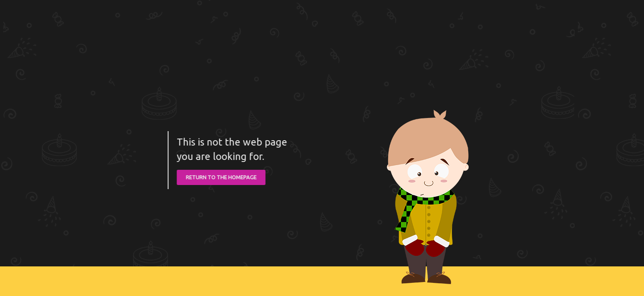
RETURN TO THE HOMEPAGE (221, 177)
